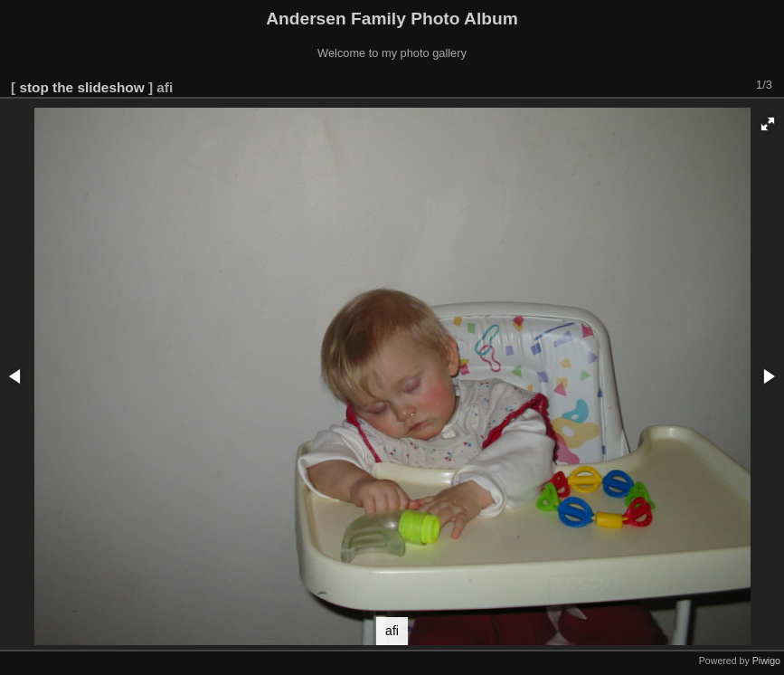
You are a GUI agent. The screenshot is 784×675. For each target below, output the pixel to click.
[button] (768, 124)
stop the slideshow (81, 87)
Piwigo (766, 661)
